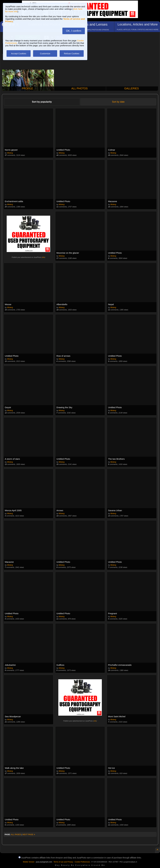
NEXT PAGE (29, 834)
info (43, 257)
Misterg (10, 153)
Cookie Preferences (82, 862)
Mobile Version (29, 862)
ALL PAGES (16, 834)
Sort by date (118, 102)
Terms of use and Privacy (63, 862)
